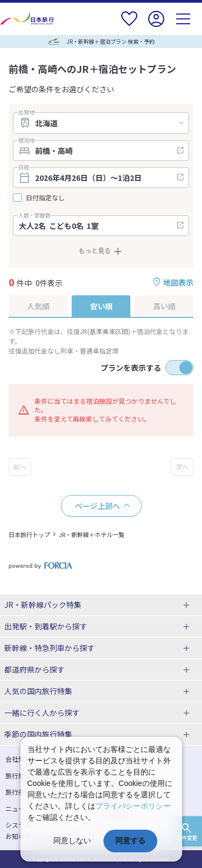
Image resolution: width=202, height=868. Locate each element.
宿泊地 (26, 140)
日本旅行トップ (29, 534)
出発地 (26, 112)
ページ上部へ (97, 506)
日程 (24, 167)
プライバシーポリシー (133, 806)
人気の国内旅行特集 (38, 691)
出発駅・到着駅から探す (46, 626)
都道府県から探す (34, 669)
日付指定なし (45, 198)
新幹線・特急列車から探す (50, 648)
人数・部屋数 (34, 215)
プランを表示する (131, 368)
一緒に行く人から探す (42, 713)
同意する (130, 840)
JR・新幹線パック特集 (43, 605)
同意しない (72, 840)
